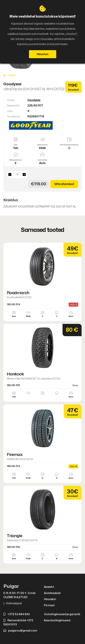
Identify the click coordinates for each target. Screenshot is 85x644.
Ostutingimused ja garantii (62, 614)
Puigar (11, 586)
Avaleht (49, 587)
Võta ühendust (64, 184)
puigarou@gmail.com (20, 631)
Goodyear (34, 100)
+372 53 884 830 (17, 614)
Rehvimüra (42, 145)
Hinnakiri (50, 599)
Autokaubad (52, 593)
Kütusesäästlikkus (69, 145)
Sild (16, 145)
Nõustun (43, 54)
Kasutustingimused (57, 620)
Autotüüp (42, 160)
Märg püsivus (16, 160)
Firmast (49, 605)
